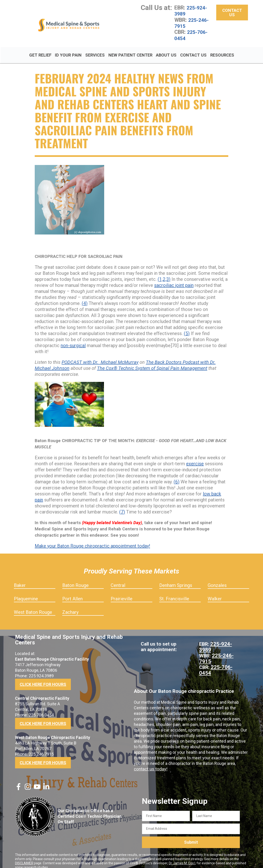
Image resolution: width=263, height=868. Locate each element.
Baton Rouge (75, 579)
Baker (20, 579)
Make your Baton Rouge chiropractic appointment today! (92, 540)
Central (118, 579)
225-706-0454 (192, 35)
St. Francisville (174, 593)
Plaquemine (26, 593)
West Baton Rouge (33, 606)
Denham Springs (176, 579)
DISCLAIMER (24, 857)
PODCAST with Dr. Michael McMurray (100, 356)
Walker (215, 593)
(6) (177, 476)
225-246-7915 (193, 23)
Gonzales (217, 579)
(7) (122, 506)
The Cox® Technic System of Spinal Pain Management (152, 362)
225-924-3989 (192, 11)
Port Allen (72, 593)
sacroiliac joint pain (174, 279)
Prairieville (122, 593)
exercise (195, 458)
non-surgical (73, 339)
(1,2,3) (164, 273)
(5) (187, 327)
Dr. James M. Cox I (182, 857)
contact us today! (150, 762)
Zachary (70, 606)
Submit (191, 836)
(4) (85, 297)
